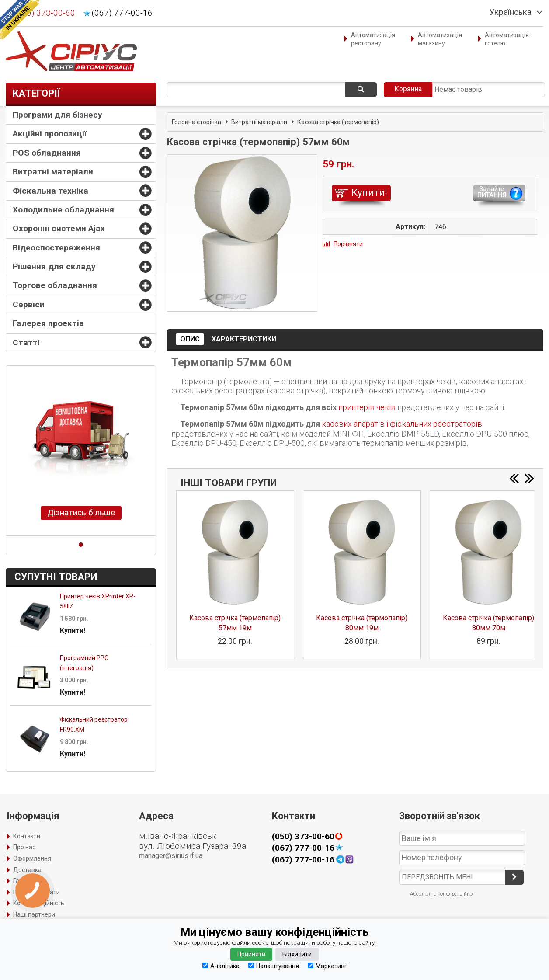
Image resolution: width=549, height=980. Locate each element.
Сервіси (29, 304)
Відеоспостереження (56, 248)
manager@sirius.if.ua (171, 856)
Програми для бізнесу (57, 115)
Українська (511, 12)
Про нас (24, 847)
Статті (26, 342)
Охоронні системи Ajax (59, 228)
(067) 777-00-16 (122, 13)
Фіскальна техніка (50, 191)
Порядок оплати (36, 892)
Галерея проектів (48, 323)
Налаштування (274, 966)
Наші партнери (34, 914)
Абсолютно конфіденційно (441, 894)
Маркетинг (327, 966)
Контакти (27, 836)
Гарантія (25, 881)
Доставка (27, 870)
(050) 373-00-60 (45, 13)
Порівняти (348, 244)
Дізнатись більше (81, 513)
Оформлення (32, 858)
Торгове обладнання (55, 285)
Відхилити (297, 954)
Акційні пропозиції (50, 134)
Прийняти (251, 954)
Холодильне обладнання (63, 210)
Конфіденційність (39, 903)
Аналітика (221, 966)
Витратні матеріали (53, 172)
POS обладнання (47, 153)
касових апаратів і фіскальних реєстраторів (402, 424)
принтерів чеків (367, 407)
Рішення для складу (54, 266)
